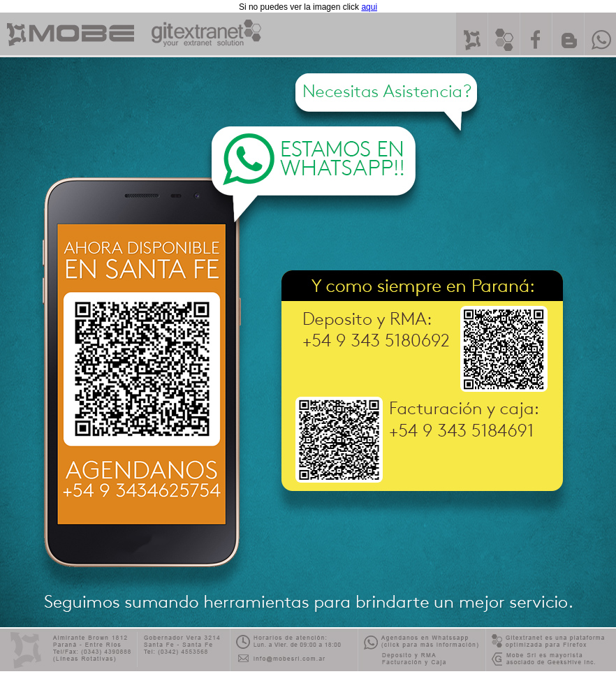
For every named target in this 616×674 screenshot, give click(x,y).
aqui (369, 7)
